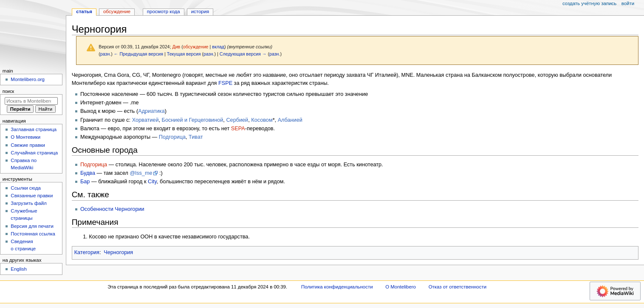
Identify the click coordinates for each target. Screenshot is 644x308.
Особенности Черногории (112, 209)
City (152, 182)
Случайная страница (34, 153)
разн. (106, 54)
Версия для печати (32, 226)
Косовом (262, 120)
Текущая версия (184, 54)
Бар (85, 182)
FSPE (225, 83)
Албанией (290, 120)
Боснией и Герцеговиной (193, 120)
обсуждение (196, 47)
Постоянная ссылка (33, 234)
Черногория (118, 252)
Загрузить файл (28, 203)
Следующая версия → (243, 54)
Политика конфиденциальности (337, 287)
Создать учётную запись (589, 3)
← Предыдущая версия (138, 54)
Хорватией (145, 120)
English (19, 269)
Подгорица (172, 137)
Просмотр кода (164, 11)
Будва (88, 173)
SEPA (238, 129)
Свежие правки (28, 145)
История (200, 11)
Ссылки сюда (26, 188)
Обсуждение (117, 11)
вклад (218, 47)
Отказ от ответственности (458, 287)
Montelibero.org (28, 79)
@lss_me (141, 173)
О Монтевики (25, 137)
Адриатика (151, 111)
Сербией (237, 120)
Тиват (196, 137)
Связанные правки (32, 196)
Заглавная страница (34, 129)
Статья (84, 11)
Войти (628, 3)
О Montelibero (401, 287)
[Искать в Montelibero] (31, 101)
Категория (87, 252)
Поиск (8, 91)
